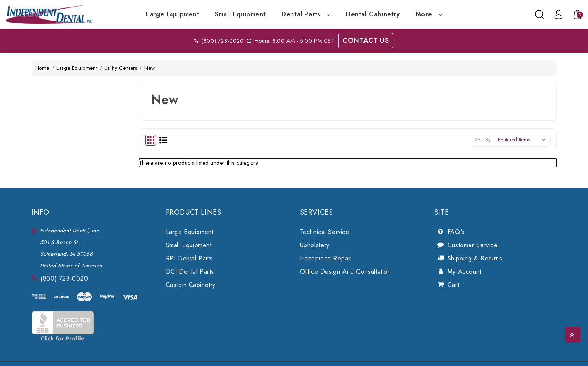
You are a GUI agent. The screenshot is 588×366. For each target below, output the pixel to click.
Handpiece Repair (326, 258)
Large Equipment (173, 14)
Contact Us (366, 40)
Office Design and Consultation (346, 272)
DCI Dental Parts (190, 272)
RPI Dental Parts (190, 258)
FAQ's (456, 232)
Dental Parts (306, 14)
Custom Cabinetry (191, 285)
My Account (464, 272)
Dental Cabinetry (373, 14)
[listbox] (524, 140)
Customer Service (473, 245)
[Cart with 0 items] (574, 14)
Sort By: (484, 140)
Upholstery (315, 245)
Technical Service (325, 232)
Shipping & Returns (475, 258)
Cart (453, 285)
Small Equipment (240, 14)
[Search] (540, 14)
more (429, 14)
